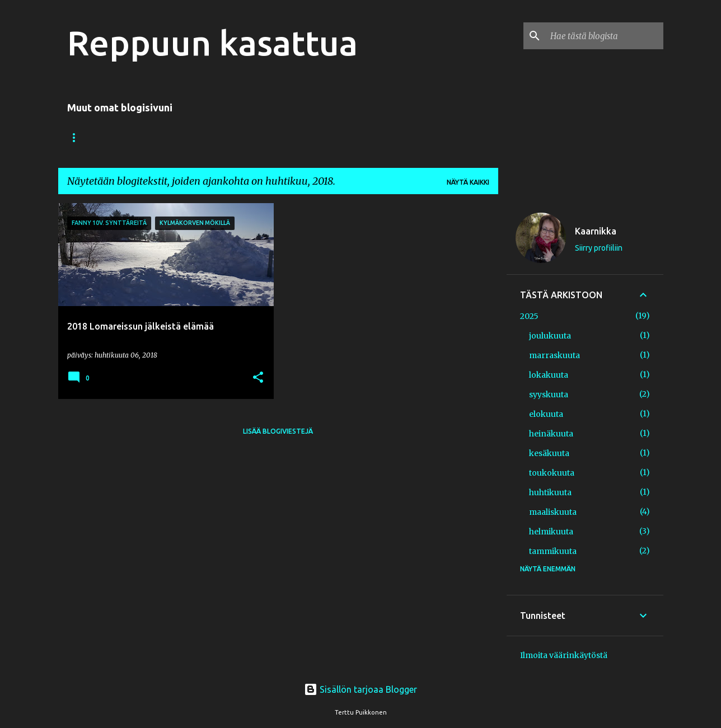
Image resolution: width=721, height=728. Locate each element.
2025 (529, 316)
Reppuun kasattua (212, 43)
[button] (258, 378)
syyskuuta (549, 394)
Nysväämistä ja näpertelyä (251, 137)
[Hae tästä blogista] (605, 36)
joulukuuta (550, 336)
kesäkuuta (549, 453)
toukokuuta (552, 473)
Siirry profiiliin (599, 248)
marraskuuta (554, 355)
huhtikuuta (550, 492)
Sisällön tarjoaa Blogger (360, 689)
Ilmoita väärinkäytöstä (564, 655)
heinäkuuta (551, 434)
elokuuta (546, 414)
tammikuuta (553, 551)
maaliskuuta (553, 512)
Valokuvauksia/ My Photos (120, 137)
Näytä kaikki (468, 182)
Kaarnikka (596, 231)
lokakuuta (549, 375)
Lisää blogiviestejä (278, 431)
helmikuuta (551, 532)
